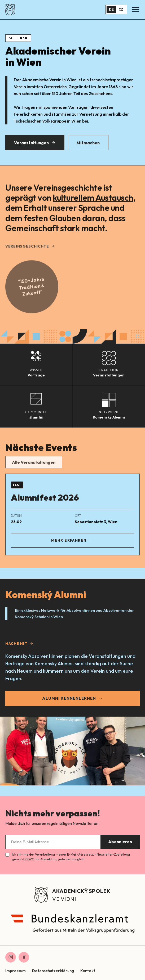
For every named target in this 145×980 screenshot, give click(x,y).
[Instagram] (11, 957)
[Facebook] (24, 957)
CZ (121, 9)
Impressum (16, 971)
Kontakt (88, 971)
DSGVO (29, 859)
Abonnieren (120, 842)
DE (111, 9)
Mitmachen (88, 144)
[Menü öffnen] (135, 10)
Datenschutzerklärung (53, 971)
